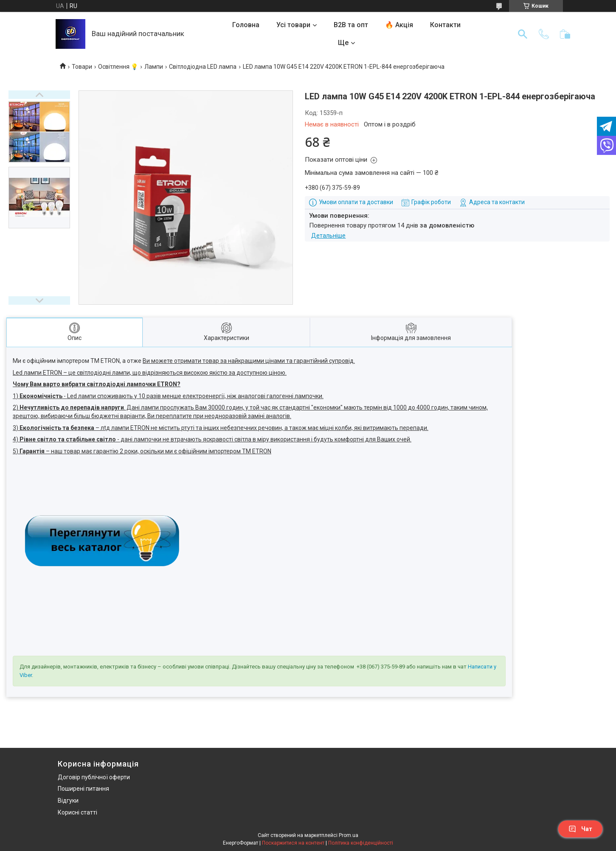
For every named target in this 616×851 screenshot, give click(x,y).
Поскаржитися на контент (293, 843)
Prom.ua (349, 835)
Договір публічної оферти (94, 777)
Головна (246, 25)
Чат (580, 829)
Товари (82, 67)
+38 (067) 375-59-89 (381, 667)
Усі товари (293, 25)
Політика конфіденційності (361, 843)
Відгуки (68, 800)
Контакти (445, 25)
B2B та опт (351, 25)
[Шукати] (523, 34)
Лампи (154, 67)
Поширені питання (83, 789)
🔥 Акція (399, 25)
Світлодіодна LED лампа (203, 67)
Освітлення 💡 (118, 67)
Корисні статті (77, 812)
